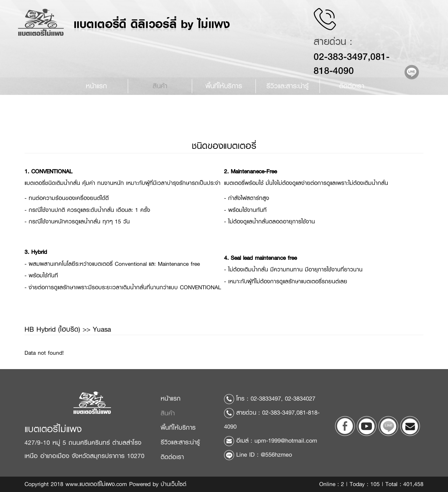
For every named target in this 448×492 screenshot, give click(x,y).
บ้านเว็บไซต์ (173, 484)
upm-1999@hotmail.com (286, 441)
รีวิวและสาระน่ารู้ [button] (288, 86)
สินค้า (160, 86)
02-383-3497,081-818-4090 (356, 63)
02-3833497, (267, 399)
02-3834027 (300, 399)
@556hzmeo (276, 455)
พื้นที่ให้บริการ (224, 86)
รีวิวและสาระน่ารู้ (180, 442)
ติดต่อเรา (352, 86)
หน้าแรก (96, 86)
